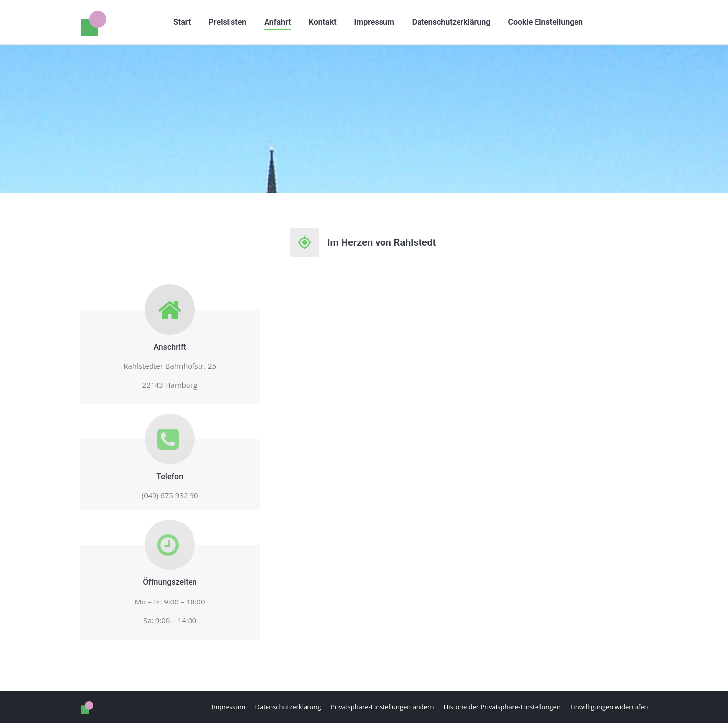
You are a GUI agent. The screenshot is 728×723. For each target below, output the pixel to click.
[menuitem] (182, 22)
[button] (545, 22)
